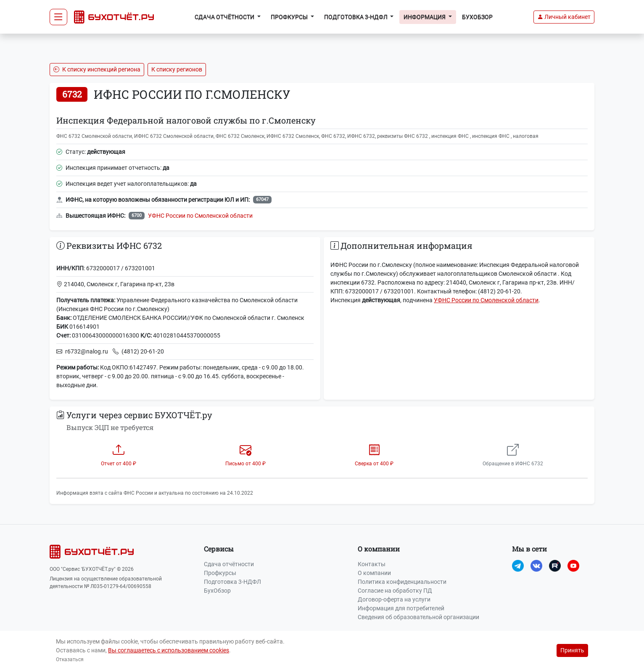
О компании (374, 573)
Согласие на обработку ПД (395, 591)
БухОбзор (477, 17)
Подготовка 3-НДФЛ (232, 582)
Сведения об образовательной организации (418, 617)
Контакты (372, 564)
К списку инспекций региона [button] (97, 69)
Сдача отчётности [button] (225, 17)
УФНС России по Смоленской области (200, 216)
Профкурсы (220, 573)
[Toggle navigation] (58, 17)
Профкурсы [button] (290, 17)
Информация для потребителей (401, 608)
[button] (564, 17)
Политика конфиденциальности (402, 582)
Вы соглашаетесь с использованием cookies (169, 650)
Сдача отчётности (229, 564)
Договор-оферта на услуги (394, 599)
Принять (572, 650)
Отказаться (70, 659)
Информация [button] (425, 17)
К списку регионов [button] (177, 69)
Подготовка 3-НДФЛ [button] (356, 17)
